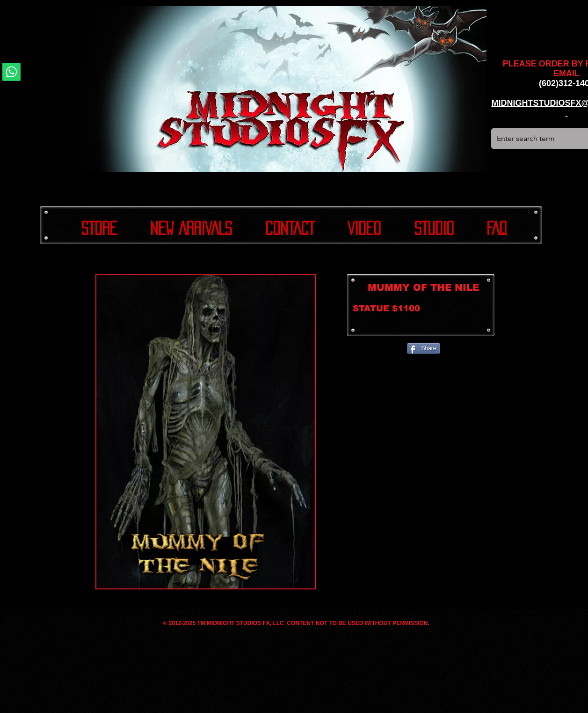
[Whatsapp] (11, 72)
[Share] (424, 348)
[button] (206, 432)
